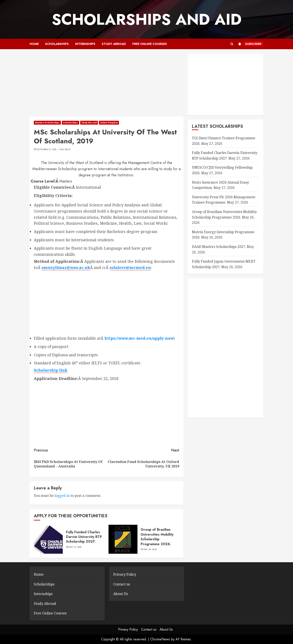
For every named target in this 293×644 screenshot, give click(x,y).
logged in (62, 496)
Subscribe (249, 44)
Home (34, 44)
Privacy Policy (125, 574)
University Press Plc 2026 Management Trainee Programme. (224, 200)
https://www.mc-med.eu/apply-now (139, 338)
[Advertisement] (106, 85)
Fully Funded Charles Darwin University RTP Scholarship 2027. (84, 537)
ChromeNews (160, 639)
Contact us (122, 584)
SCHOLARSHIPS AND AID (147, 19)
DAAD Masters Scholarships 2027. (219, 247)
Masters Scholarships (47, 123)
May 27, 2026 (75, 547)
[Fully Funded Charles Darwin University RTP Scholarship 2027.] (48, 539)
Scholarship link (51, 370)
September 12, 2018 (46, 149)
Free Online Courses (150, 44)
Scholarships (57, 44)
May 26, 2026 (150, 549)
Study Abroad (114, 44)
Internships (85, 44)
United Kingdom (109, 123)
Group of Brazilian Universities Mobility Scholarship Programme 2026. (157, 537)
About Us (121, 594)
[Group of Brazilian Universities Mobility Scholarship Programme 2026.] (123, 539)
